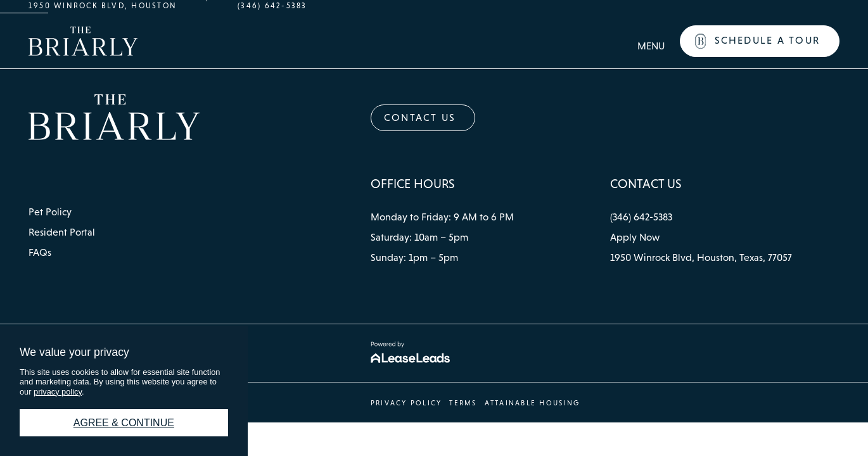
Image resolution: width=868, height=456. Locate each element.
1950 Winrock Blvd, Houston (103, 6)
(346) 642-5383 (272, 6)
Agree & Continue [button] (124, 423)
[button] (760, 41)
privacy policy (58, 392)
